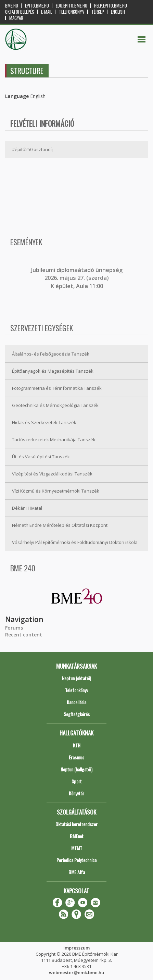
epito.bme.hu (37, 6)
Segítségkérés (77, 714)
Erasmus (76, 757)
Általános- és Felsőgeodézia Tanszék (51, 354)
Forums (14, 628)
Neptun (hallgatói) (76, 769)
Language (17, 96)
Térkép (98, 12)
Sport (77, 781)
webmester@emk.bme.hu (76, 972)
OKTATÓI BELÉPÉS (20, 12)
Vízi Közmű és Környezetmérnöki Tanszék (56, 491)
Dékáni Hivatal (27, 508)
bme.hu (12, 6)
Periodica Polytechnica (76, 860)
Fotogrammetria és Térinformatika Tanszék (57, 388)
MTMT (77, 848)
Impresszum (76, 948)
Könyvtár (76, 793)
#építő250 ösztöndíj (32, 149)
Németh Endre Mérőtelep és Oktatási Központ (60, 525)
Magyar (16, 18)
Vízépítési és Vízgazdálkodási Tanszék (52, 474)
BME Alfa (77, 872)
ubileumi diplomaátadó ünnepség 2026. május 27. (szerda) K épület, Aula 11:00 (78, 278)
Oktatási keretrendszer (76, 824)
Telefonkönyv (72, 12)
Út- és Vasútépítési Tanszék (41, 457)
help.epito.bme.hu (111, 6)
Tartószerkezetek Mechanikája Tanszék (54, 439)
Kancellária (76, 702)
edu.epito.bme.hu (72, 6)
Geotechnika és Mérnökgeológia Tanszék (55, 405)
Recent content (24, 635)
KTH (77, 745)
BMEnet (77, 836)
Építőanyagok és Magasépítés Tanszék (53, 371)
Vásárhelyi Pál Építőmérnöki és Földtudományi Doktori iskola (75, 542)
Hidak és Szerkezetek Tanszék (44, 422)
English (118, 12)
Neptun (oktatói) (76, 678)
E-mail (47, 12)
